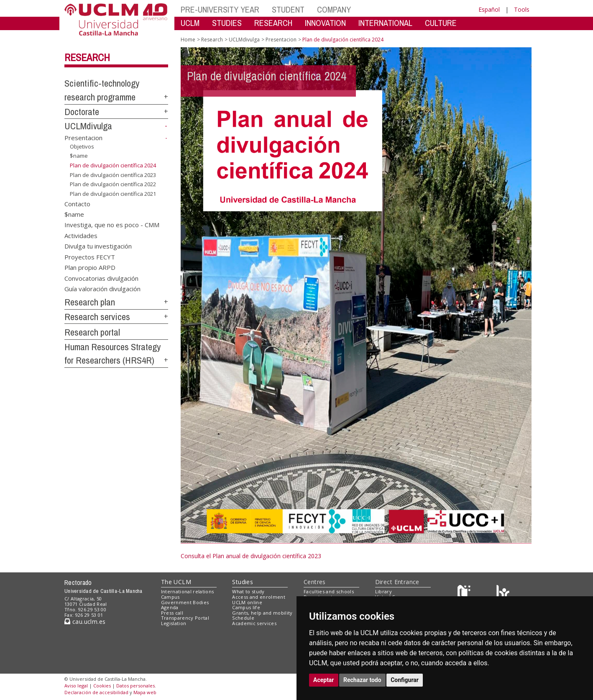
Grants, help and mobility (262, 613)
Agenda (170, 607)
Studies (243, 582)
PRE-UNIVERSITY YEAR (220, 9)
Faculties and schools (329, 591)
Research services (97, 317)
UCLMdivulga (88, 126)
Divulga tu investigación (98, 246)
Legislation (174, 623)
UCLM (190, 23)
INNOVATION (325, 23)
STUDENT (288, 9)
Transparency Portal (185, 618)
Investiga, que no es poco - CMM (112, 225)
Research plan (90, 302)
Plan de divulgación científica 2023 (113, 174)
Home (188, 40)
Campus (170, 597)
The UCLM (176, 582)
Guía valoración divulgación (102, 288)
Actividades (81, 235)
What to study (248, 591)
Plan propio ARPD (90, 267)
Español (489, 9)
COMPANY (334, 9)
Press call (172, 613)
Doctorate (82, 112)
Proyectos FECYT (90, 256)
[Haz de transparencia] (465, 594)
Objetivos (82, 146)
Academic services (254, 623)
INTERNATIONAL (385, 23)
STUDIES (227, 23)
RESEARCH (273, 23)
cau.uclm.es (85, 622)
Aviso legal (76, 686)
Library (383, 591)
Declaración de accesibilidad (96, 692)
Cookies (102, 686)
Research (87, 57)
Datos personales (135, 686)
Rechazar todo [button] (362, 680)
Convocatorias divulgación (101, 278)
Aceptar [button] (324, 680)
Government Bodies (185, 602)
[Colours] (503, 594)
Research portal (92, 332)
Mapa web (145, 692)
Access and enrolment (259, 597)
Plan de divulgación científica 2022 (113, 184)
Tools (522, 9)
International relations (188, 591)
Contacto (77, 203)
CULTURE (441, 23)
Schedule (243, 618)
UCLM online (247, 602)
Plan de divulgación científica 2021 (113, 194)
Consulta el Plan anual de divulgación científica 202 (249, 556)
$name (79, 156)
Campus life (246, 607)
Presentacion (83, 138)
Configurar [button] (405, 680)
